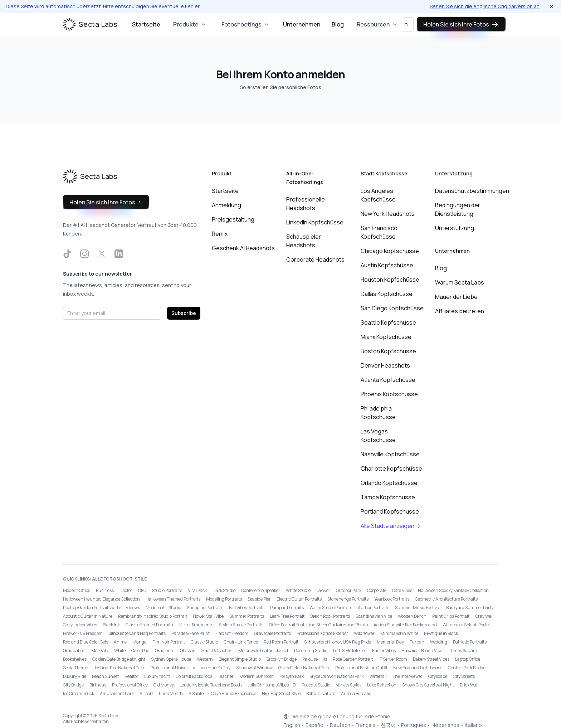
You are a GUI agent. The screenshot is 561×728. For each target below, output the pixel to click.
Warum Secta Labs (460, 282)
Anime (120, 642)
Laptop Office (468, 659)
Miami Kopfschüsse (386, 337)
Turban (417, 642)
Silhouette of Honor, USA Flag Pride (338, 642)
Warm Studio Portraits (331, 608)
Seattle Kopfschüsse (388, 322)
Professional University (173, 668)
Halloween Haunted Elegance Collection (101, 599)
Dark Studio (224, 590)
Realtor (131, 676)
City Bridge (73, 685)
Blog (338, 24)
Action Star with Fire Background (405, 625)
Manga (140, 642)
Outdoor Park (349, 590)
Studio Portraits (167, 590)
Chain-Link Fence (241, 642)
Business (105, 590)
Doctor (126, 590)
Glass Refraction (217, 651)
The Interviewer (408, 676)
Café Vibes (402, 590)
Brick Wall (469, 685)
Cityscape (438, 676)
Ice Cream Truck (79, 693)
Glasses (187, 651)
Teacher (226, 676)
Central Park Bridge (467, 668)
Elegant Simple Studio (240, 659)
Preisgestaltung (233, 219)
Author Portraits (374, 608)
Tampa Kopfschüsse (388, 497)
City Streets (464, 676)
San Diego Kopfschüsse (392, 308)
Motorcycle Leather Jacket (263, 651)
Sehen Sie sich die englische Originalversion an (485, 6)
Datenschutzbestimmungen (472, 191)
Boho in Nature (321, 693)
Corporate (377, 590)
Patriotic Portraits (470, 642)
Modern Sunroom (257, 676)
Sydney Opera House (171, 659)
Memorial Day (390, 642)
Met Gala (100, 651)
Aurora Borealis (356, 693)
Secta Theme (75, 668)
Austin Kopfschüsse (387, 265)
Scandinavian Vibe (374, 616)
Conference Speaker (261, 590)
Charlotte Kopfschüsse (391, 469)
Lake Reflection (382, 685)
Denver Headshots (385, 365)
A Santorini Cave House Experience (222, 693)
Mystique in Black (441, 633)
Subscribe (184, 313)
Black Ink (111, 625)
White (120, 651)
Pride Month (171, 693)
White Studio (298, 590)
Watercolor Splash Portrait (468, 625)
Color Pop (140, 651)
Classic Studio (204, 642)
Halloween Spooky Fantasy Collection (453, 590)
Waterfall (378, 676)
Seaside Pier (259, 599)
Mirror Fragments (196, 625)
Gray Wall (484, 616)
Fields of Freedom (232, 633)
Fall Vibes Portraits (247, 608)
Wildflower (364, 633)
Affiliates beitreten (460, 311)
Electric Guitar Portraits (299, 599)
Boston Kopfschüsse (388, 351)
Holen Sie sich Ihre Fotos (461, 24)
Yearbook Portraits (392, 599)
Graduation (74, 651)
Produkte (190, 24)
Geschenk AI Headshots (243, 248)
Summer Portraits (247, 616)
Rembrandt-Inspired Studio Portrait (153, 616)
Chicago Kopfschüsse (390, 251)
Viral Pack (197, 590)
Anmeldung (226, 205)
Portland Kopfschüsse (390, 511)
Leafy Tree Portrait (287, 616)
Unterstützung (455, 228)
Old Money (164, 685)
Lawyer (323, 590)
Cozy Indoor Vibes (80, 625)
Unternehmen (302, 24)
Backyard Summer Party (470, 608)
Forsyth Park (292, 676)
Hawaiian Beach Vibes (423, 651)
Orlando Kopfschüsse (389, 483)
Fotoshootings (246, 24)
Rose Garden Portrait (353, 659)
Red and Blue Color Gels (86, 642)
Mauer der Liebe (456, 297)
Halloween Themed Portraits (173, 599)
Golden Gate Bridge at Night (119, 659)
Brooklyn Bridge (282, 659)
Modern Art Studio (163, 608)
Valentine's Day (216, 668)
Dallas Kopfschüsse (387, 294)
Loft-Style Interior (350, 651)
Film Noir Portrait (169, 642)
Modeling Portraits (224, 599)
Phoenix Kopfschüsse (389, 394)
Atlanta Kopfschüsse (388, 380)
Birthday (98, 685)
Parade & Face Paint (191, 633)
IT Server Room (393, 659)
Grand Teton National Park (304, 668)
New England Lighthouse (418, 668)
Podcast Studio (316, 685)
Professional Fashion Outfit (361, 668)
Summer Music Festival (418, 608)
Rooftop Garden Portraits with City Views (101, 608)
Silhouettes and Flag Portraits (137, 633)
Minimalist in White (399, 633)
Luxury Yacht (157, 676)
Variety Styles (349, 685)
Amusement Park (117, 693)
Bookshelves (75, 659)
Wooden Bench (412, 616)
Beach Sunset (105, 676)
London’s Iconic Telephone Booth (211, 685)
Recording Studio (311, 651)
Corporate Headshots (315, 259)
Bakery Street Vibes (431, 659)
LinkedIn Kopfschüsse (315, 222)
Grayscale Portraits (272, 633)
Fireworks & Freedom (83, 633)
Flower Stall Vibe (208, 616)
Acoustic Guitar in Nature (88, 616)
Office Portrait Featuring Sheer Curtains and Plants (318, 625)
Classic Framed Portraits (149, 625)
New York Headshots (388, 214)
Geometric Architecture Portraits (446, 599)
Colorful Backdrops (194, 676)
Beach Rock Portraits (330, 616)
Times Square (464, 651)
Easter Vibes (384, 651)
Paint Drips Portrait (451, 616)
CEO (142, 590)
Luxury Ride (75, 676)
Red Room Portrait (281, 642)
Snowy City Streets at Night (428, 685)
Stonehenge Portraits (348, 599)
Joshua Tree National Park (119, 668)
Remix (220, 234)
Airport (146, 693)
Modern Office (77, 590)
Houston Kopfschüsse (390, 280)
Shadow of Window (254, 668)
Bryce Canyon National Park (336, 676)
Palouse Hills (315, 659)
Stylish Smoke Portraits (241, 625)
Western (205, 659)
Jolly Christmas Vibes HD (272, 685)
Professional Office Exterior (322, 633)
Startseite (146, 24)
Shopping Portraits (205, 608)
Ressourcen (377, 24)
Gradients (165, 651)
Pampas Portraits (287, 608)
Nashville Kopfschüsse (390, 454)
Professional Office (130, 685)
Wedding (439, 642)
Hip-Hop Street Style (281, 693)
